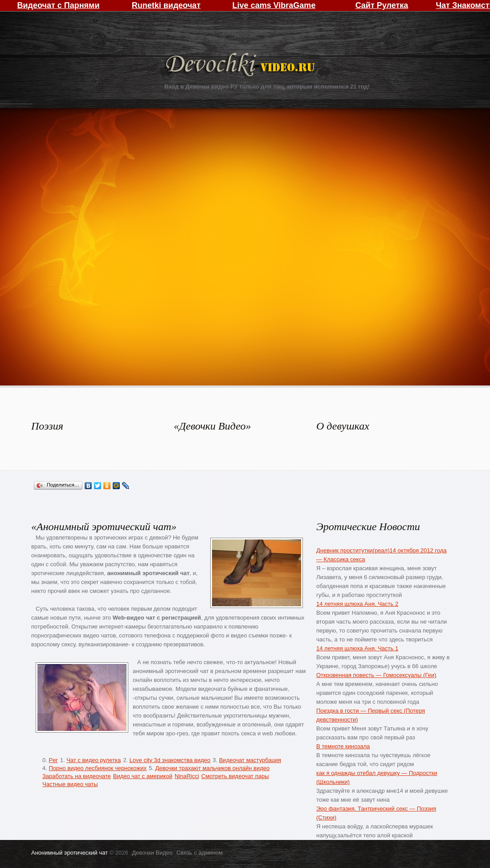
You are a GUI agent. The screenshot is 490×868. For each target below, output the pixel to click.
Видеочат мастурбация (250, 760)
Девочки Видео (241, 66)
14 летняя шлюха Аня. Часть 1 (357, 648)
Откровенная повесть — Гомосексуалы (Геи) (376, 675)
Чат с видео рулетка (94, 760)
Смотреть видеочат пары (235, 776)
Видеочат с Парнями (58, 5)
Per (53, 760)
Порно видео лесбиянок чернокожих (97, 768)
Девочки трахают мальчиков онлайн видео (212, 768)
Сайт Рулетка (382, 5)
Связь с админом (200, 853)
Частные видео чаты (70, 784)
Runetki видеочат (166, 5)
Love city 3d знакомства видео (170, 760)
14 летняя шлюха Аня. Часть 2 (357, 604)
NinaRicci (187, 776)
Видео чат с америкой (143, 776)
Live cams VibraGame (274, 5)
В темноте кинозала (343, 746)
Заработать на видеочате (77, 776)
